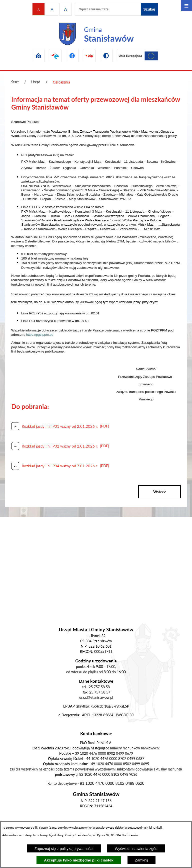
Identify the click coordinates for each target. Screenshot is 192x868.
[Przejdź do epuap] (55, 56)
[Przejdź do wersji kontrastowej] (106, 56)
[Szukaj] (149, 9)
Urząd (36, 82)
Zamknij (142, 860)
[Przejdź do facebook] (72, 56)
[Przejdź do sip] (38, 56)
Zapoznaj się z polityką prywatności (64, 849)
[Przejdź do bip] (89, 56)
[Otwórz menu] (186, 6)
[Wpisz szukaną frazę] (108, 9)
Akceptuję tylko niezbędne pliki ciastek (79, 860)
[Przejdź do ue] (138, 56)
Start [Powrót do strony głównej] (15, 82)
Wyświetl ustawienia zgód (136, 849)
